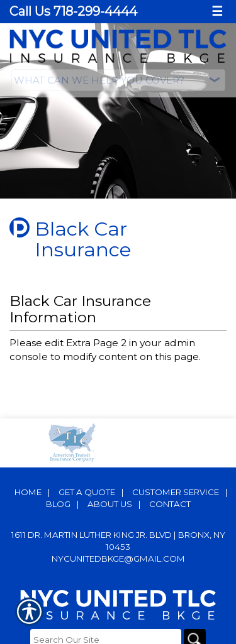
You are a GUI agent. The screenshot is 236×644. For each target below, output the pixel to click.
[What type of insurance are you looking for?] (118, 80)
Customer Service (176, 489)
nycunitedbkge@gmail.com (118, 556)
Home (28, 489)
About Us (110, 501)
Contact (170, 501)
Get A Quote (87, 489)
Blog (58, 501)
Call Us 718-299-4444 (73, 11)
